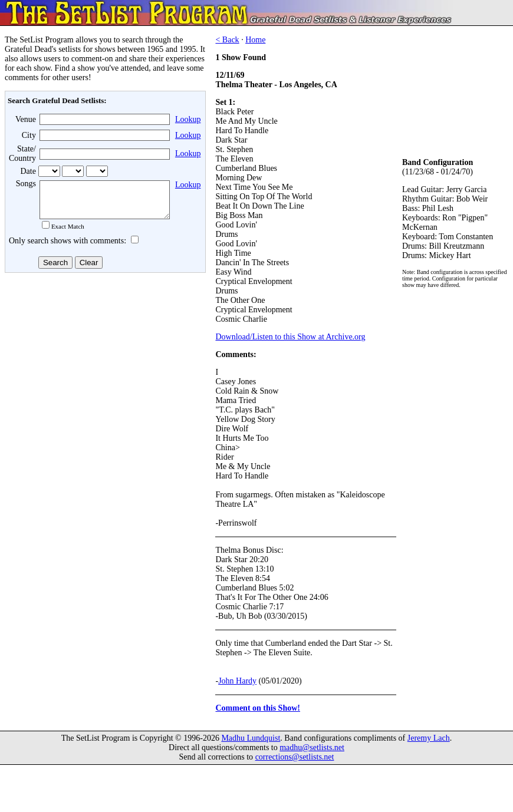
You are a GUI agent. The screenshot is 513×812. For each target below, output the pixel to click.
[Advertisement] (104, 371)
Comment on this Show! (258, 708)
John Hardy (237, 681)
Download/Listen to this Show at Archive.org (290, 337)
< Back (227, 40)
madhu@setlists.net (312, 747)
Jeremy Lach (429, 738)
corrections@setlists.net (295, 757)
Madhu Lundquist (251, 738)
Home (255, 40)
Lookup (188, 119)
